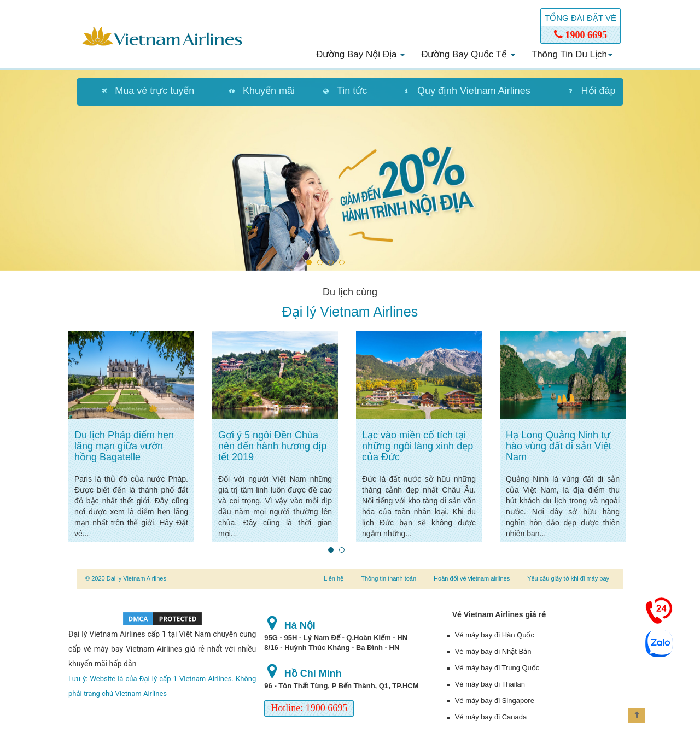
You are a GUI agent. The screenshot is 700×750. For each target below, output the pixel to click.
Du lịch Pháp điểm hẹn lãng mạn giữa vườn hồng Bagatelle (124, 446)
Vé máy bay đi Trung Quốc (497, 668)
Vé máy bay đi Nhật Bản (493, 651)
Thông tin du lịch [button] (572, 54)
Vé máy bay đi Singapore (495, 701)
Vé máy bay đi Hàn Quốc (495, 635)
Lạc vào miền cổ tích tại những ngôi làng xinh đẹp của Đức (418, 446)
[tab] (142, 92)
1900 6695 (581, 35)
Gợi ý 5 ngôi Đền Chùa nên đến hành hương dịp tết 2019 (272, 446)
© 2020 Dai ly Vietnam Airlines (126, 578)
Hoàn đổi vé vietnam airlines (472, 578)
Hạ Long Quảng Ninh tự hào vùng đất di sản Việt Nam (559, 446)
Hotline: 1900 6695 (309, 708)
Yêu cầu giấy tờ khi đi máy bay (568, 578)
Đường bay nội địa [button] (360, 54)
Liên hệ (334, 578)
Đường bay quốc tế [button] (468, 54)
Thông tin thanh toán (389, 578)
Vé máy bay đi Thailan (490, 684)
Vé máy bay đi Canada (491, 717)
